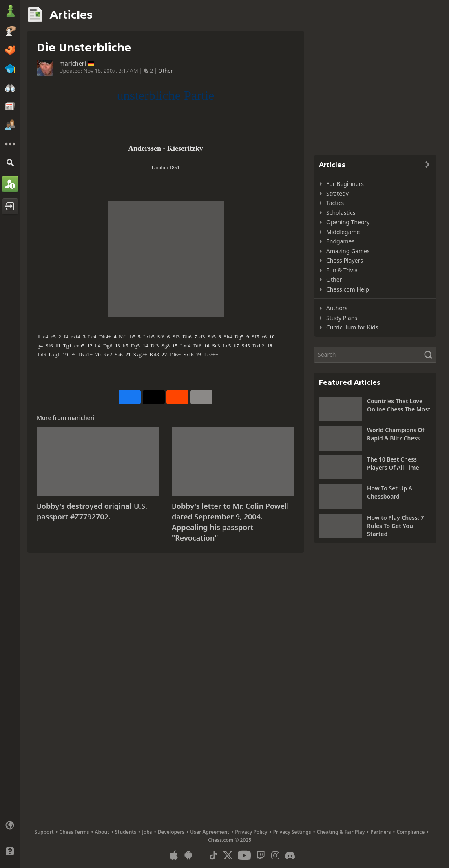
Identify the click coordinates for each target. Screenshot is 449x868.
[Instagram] (275, 855)
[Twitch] (261, 855)
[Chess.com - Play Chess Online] (10, 12)
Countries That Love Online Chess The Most (399, 405)
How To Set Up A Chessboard (390, 492)
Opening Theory (348, 222)
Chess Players (345, 260)
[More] (10, 144)
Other (166, 71)
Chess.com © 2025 (230, 840)
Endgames (340, 241)
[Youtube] (244, 855)
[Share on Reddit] (177, 397)
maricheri (73, 64)
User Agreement (210, 832)
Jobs (147, 832)
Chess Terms (74, 832)
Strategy (337, 193)
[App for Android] (188, 855)
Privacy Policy (251, 832)
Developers (171, 832)
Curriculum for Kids (352, 327)
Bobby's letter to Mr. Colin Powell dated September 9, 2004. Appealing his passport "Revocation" (230, 522)
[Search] (10, 162)
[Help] (10, 851)
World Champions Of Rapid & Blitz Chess (396, 434)
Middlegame (343, 232)
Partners (380, 832)
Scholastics (341, 213)
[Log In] (10, 206)
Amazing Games (348, 251)
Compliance (411, 832)
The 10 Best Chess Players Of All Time (393, 463)
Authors (337, 308)
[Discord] (290, 855)
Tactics (335, 203)
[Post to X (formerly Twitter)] (154, 397)
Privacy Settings (292, 832)
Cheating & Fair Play (341, 832)
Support (44, 832)
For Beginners (345, 184)
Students (126, 832)
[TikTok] (213, 855)
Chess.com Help (348, 289)
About (102, 832)
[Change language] (10, 825)
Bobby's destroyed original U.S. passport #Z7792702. (92, 511)
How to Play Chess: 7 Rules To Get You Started (396, 526)
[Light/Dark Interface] (10, 838)
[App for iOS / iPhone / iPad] (174, 855)
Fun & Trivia (342, 270)
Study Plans (342, 318)
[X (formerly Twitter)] (228, 855)
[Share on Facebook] (130, 397)
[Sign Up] (10, 184)
